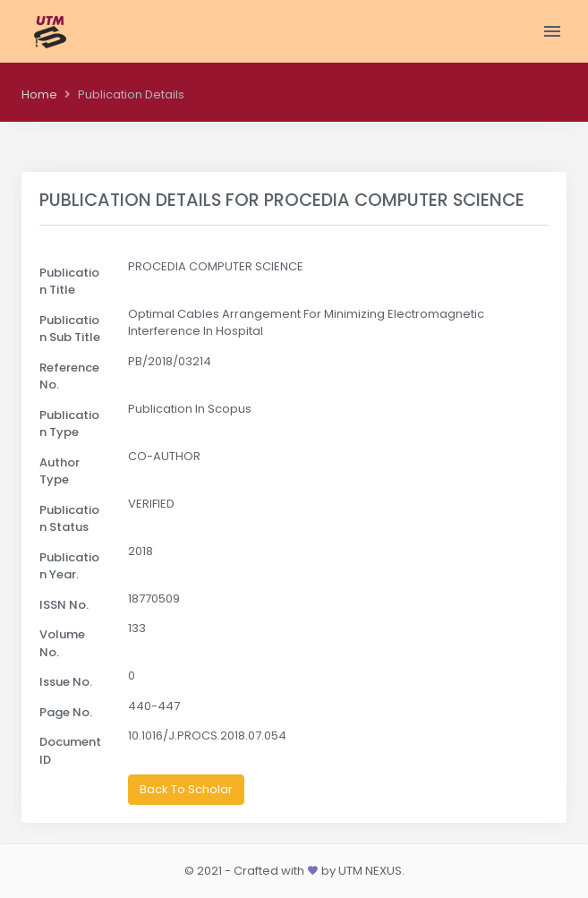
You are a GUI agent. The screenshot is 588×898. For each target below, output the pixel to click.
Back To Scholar (186, 789)
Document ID (70, 751)
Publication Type (69, 424)
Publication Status (69, 519)
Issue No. (66, 682)
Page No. (66, 712)
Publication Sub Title (70, 329)
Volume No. (62, 643)
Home (39, 94)
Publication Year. (69, 566)
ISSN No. (64, 605)
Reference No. (69, 376)
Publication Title (69, 282)
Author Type (60, 471)
